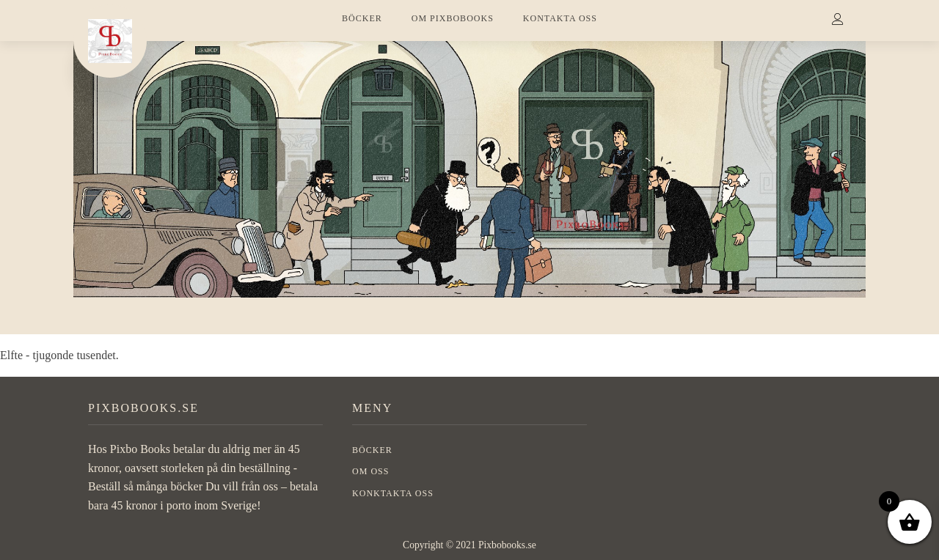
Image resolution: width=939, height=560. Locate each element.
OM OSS (370, 471)
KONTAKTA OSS (560, 18)
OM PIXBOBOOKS (453, 18)
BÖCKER (362, 18)
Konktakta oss (393, 493)
